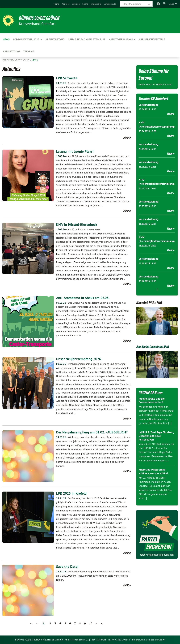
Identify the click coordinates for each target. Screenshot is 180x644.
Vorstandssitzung (149, 105)
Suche (85, 4)
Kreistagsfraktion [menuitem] (121, 39)
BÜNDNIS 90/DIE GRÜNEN (42, 18)
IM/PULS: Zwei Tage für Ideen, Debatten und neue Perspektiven (155, 448)
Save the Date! (68, 566)
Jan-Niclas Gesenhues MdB (155, 358)
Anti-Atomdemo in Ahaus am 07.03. (85, 298)
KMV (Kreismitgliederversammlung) (157, 126)
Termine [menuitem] (29, 51)
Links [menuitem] (171, 4)
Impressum (96, 4)
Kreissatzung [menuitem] (11, 51)
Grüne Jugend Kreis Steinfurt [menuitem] (87, 39)
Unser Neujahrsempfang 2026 (81, 359)
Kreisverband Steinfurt (16, 60)
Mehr (126, 138)
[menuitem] (56, 4)
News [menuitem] (6, 39)
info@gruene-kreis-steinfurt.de (147, 640)
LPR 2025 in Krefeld (73, 493)
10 (91, 623)
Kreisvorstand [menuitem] (55, 39)
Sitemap (76, 4)
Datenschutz (110, 4)
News (35, 60)
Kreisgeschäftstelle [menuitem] (152, 39)
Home (56, 4)
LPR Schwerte (67, 78)
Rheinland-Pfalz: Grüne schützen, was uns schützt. (155, 483)
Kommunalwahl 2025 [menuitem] (26, 39)
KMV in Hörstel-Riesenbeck (78, 224)
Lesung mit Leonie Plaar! (76, 151)
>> (102, 623)
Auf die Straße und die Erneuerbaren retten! (153, 412)
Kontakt (66, 4)
